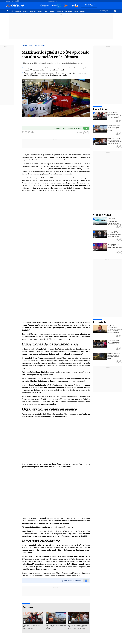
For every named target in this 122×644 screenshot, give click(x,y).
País (12, 11)
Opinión (46, 11)
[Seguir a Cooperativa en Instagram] (18, 1)
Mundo (40, 11)
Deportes (26, 11)
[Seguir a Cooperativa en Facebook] (13, 1)
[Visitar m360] (104, 13)
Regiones (33, 11)
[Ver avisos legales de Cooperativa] (101, 13)
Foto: (24, 80)
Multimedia (60, 11)
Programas (69, 11)
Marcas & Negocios (80, 11)
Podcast (53, 11)
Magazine (18, 11)
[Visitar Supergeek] (106, 13)
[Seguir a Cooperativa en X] (16, 1)
